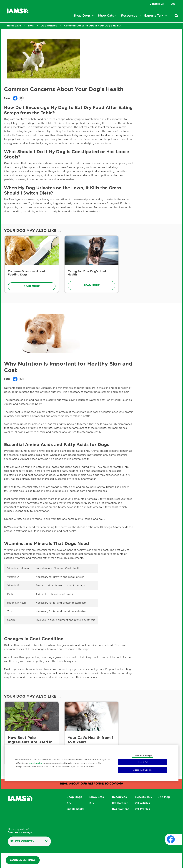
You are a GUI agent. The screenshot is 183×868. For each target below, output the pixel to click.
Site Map (164, 797)
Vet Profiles (142, 809)
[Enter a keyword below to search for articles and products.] (176, 16)
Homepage (14, 26)
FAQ (172, 4)
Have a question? (20, 831)
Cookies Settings (23, 860)
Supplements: (75, 809)
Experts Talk (144, 797)
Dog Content (120, 809)
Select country (29, 841)
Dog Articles (49, 26)
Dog (31, 26)
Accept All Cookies (143, 770)
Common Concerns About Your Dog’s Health (93, 26)
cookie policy (36, 763)
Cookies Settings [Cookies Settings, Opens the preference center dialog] (143, 756)
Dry (69, 803)
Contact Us (157, 4)
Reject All (143, 762)
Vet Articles (142, 803)
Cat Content (120, 803)
